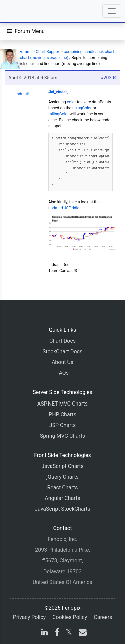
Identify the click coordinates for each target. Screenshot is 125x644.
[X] (69, 633)
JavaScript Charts (62, 466)
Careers (103, 617)
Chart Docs (62, 341)
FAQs (62, 373)
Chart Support (48, 52)
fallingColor (58, 114)
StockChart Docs (62, 352)
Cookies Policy (70, 617)
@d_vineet (58, 92)
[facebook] (57, 633)
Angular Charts (62, 498)
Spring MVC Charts (62, 436)
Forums (26, 52)
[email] (81, 633)
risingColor (82, 108)
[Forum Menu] (26, 31)
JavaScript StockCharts (62, 509)
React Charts (63, 488)
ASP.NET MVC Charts (62, 404)
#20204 (109, 78)
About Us (62, 362)
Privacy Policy (29, 617)
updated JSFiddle (64, 208)
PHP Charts (62, 414)
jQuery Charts (62, 477)
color (71, 102)
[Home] (24, 11)
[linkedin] (44, 633)
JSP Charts (63, 425)
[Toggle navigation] (112, 11)
